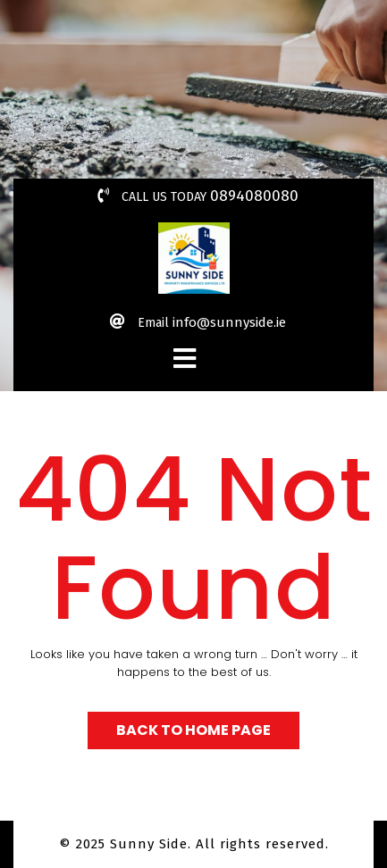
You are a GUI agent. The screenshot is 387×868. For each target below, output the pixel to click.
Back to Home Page (193, 730)
